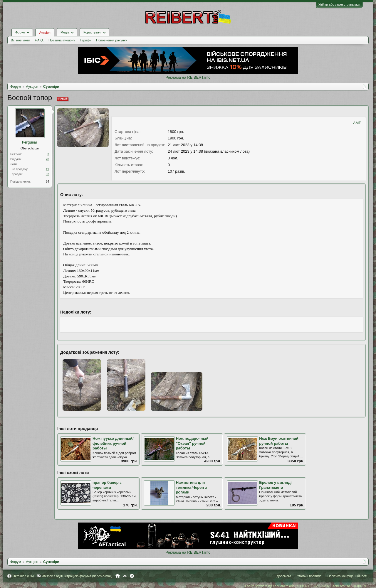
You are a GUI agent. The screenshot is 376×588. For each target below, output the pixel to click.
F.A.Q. (39, 40)
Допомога (284, 576)
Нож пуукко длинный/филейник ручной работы (113, 443)
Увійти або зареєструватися (339, 4)
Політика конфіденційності (347, 576)
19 (47, 169)
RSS (132, 576)
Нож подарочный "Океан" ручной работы (192, 443)
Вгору (125, 576)
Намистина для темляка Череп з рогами (192, 487)
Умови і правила (309, 576)
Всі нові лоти (20, 40)
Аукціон (45, 33)
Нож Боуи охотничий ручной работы (279, 441)
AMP (357, 123)
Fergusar (30, 142)
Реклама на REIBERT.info (188, 77)
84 (47, 182)
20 (47, 159)
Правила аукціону (62, 40)
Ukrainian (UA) (23, 576)
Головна (118, 576)
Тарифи (86, 40)
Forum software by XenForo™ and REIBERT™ (306, 586)
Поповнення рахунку (111, 40)
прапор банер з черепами (107, 485)
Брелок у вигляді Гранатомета (275, 485)
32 (47, 174)
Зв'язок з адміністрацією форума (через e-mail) (77, 576)
